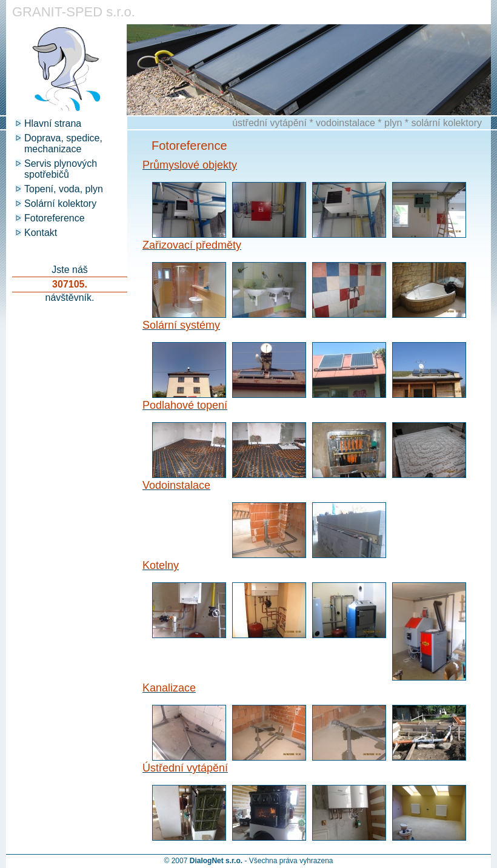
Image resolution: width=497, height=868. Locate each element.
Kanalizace (169, 688)
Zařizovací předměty (192, 245)
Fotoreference (55, 218)
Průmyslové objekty (190, 165)
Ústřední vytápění (185, 768)
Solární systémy (181, 325)
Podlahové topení (185, 405)
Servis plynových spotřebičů (61, 169)
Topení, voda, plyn (64, 189)
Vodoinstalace (176, 485)
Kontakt (41, 233)
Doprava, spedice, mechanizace (63, 143)
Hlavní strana (53, 123)
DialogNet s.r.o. (216, 861)
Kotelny (161, 565)
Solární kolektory (60, 204)
